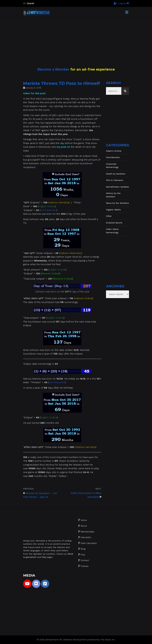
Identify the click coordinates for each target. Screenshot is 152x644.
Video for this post (34, 93)
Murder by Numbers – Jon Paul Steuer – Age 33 (40, 495)
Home (84, 520)
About (84, 526)
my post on (63, 147)
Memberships (88, 532)
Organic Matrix (113, 210)
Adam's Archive (114, 151)
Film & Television (115, 180)
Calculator (86, 537)
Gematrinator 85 (54, 640)
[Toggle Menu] (127, 12)
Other (109, 216)
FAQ (83, 555)
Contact (85, 560)
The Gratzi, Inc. (108, 640)
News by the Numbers (117, 203)
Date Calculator (89, 543)
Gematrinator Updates (117, 187)
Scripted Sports (114, 223)
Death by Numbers (116, 174)
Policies (85, 566)
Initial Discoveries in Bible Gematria (86, 495)
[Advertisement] (76, 39)
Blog (83, 549)
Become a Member (53, 69)
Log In (124, 3)
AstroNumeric (113, 157)
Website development (75, 640)
